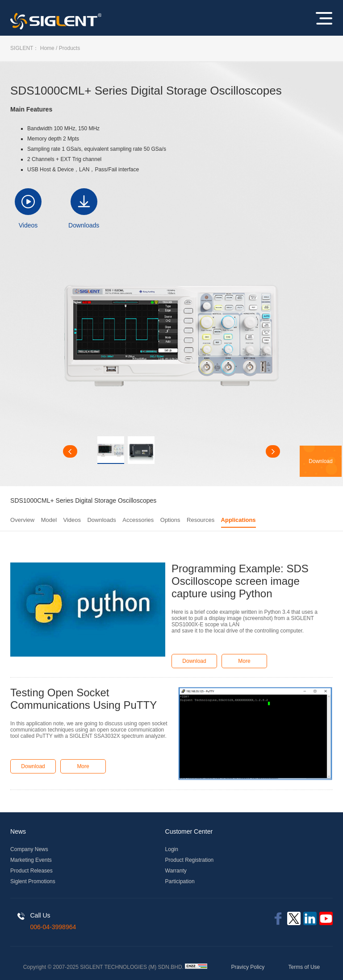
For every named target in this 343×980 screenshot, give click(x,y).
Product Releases (31, 871)
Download (194, 661)
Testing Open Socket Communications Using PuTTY (84, 699)
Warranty (176, 871)
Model (49, 520)
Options (170, 520)
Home (47, 48)
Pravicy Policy (248, 967)
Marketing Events (31, 860)
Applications (238, 520)
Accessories (138, 520)
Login (172, 849)
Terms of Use (304, 967)
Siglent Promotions (33, 881)
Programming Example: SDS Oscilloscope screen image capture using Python (240, 581)
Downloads (84, 225)
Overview (22, 520)
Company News (29, 849)
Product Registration (190, 860)
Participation (180, 881)
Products (69, 48)
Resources (201, 520)
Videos (28, 225)
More (244, 661)
